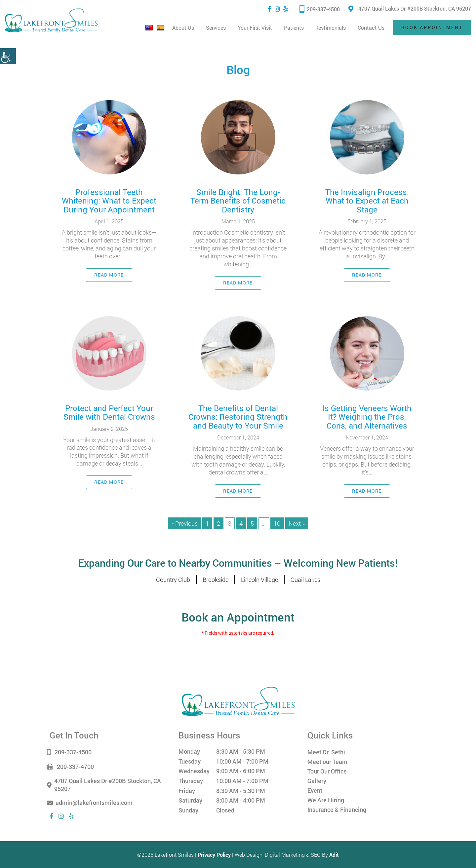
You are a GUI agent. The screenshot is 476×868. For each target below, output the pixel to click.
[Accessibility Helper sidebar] (8, 56)
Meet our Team (327, 762)
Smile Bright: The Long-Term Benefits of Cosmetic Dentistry (238, 201)
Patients (294, 28)
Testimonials (331, 28)
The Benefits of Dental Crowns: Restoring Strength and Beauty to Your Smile (238, 417)
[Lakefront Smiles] (238, 701)
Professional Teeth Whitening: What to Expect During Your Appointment (109, 201)
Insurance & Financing (337, 810)
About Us (183, 28)
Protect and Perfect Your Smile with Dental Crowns (109, 413)
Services (216, 28)
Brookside (216, 580)
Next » (297, 523)
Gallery (317, 781)
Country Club (173, 580)
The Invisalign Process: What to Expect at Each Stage (367, 201)
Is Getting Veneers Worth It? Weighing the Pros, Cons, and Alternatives (367, 417)
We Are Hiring (326, 800)
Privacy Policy (214, 855)
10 (277, 523)
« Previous (184, 523)
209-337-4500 (320, 9)
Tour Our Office (327, 771)
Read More (109, 275)
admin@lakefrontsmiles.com (91, 803)
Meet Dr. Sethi (326, 752)
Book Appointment (432, 27)
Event (315, 790)
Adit (334, 855)
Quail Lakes (305, 580)
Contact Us (371, 28)
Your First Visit (255, 28)
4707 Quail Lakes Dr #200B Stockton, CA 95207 (410, 8)
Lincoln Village (259, 580)
